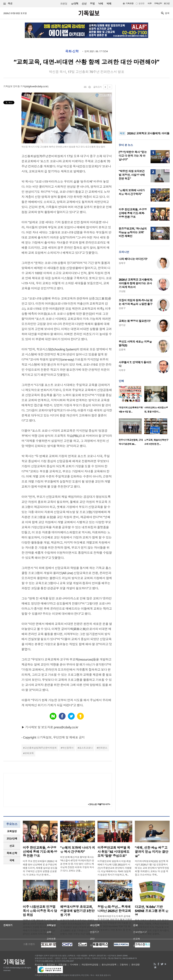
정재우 (122, 263)
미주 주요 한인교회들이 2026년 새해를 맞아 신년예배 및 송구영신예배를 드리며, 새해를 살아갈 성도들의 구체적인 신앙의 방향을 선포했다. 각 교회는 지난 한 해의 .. (40, 868)
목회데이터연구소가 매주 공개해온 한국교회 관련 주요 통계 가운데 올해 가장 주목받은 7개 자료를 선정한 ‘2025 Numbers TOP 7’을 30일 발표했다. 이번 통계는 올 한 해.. (115, 923)
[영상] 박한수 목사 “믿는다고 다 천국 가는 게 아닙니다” (133, 156)
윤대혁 (75, 4)
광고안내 (51, 965)
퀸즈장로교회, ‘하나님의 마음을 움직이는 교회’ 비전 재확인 (133, 232)
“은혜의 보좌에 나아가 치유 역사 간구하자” (132, 192)
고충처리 (124, 965)
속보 (122, 133)
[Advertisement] (144, 106)
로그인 (167, 3)
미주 (150, 3)
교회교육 (29, 753)
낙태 (101, 4)
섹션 (8, 4)
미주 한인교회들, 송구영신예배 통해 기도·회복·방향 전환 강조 (133, 213)
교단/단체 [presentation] (12, 838)
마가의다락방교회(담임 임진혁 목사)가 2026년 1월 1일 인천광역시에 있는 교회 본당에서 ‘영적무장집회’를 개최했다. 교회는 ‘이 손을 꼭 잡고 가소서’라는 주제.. (152, 868)
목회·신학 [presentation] (12, 853)
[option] (132, 401)
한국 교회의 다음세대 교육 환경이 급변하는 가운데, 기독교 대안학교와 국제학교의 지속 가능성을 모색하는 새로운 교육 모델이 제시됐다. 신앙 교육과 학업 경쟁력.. (152, 927)
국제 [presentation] (12, 860)
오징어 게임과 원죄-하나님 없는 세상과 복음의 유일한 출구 (136, 302)
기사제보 (74, 965)
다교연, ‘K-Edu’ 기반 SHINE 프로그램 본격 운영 (152, 911)
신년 (84, 4)
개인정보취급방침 (90, 965)
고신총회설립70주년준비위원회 (41, 748)
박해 (109, 4)
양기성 (122, 325)
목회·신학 (72, 51)
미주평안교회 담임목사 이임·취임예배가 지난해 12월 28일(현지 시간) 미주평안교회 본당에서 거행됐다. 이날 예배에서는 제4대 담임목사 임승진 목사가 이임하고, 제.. (114, 868)
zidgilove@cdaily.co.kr (37, 86)
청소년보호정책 (109, 965)
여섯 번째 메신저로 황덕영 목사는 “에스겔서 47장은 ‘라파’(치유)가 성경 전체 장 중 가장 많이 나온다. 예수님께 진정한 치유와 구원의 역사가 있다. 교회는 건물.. (77, 864)
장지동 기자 (19, 86)
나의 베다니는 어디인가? (133, 259)
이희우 (122, 370)
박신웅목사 (68, 748)
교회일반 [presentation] (12, 831)
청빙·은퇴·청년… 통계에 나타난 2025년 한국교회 (114, 909)
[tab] (12, 831)
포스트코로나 (86, 748)
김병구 (122, 308)
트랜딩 (64, 4)
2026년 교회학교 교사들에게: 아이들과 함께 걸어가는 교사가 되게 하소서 (136, 283)
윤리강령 (135, 965)
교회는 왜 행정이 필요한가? (135, 321)
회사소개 (39, 965)
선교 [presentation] (12, 846)
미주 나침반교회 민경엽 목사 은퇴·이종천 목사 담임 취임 (40, 911)
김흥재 (122, 350)
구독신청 (158, 3)
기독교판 (130, 3)
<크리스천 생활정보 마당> (99, 804)
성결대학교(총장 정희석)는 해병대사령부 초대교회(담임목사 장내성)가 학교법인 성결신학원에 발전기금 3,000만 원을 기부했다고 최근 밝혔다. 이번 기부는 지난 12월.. (77, 927)
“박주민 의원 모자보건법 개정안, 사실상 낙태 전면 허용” (132, 175)
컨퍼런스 (103, 748)
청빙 (92, 4)
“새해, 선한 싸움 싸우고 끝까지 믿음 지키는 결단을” (152, 852)
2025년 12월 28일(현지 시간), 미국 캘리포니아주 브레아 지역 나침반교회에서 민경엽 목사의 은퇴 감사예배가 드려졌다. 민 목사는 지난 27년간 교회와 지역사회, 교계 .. (40, 927)
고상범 (122, 291)
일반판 (141, 3)
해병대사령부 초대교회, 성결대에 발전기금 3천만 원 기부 (77, 911)
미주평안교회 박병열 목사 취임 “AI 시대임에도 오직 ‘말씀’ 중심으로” (114, 852)
